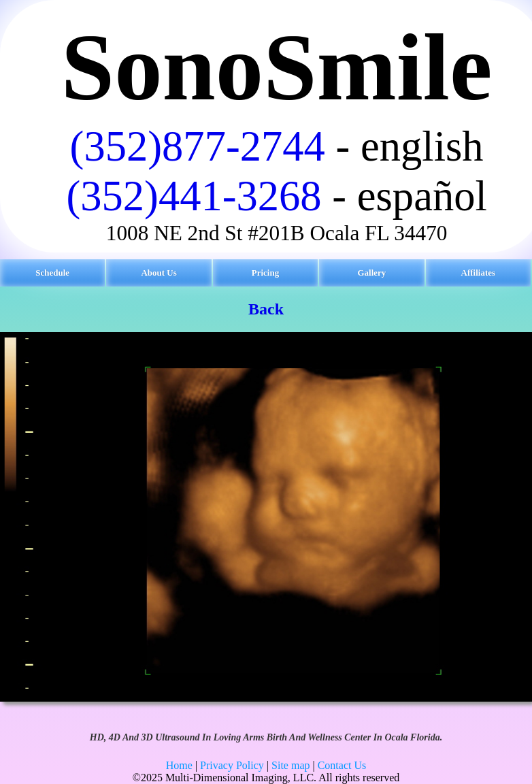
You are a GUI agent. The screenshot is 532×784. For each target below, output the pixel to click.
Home (179, 765)
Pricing (265, 273)
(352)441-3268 (194, 196)
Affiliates (479, 273)
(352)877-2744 (198, 146)
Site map (290, 765)
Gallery (371, 273)
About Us (159, 273)
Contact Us (342, 765)
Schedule (52, 273)
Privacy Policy (232, 765)
